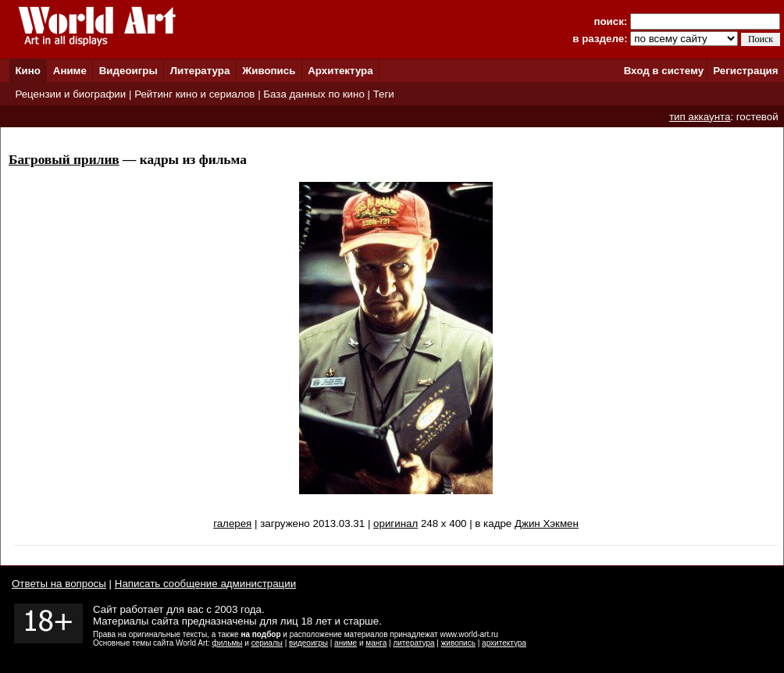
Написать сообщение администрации (205, 584)
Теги (384, 94)
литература (413, 643)
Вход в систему (664, 71)
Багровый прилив (64, 160)
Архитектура (340, 71)
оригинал (396, 523)
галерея (232, 523)
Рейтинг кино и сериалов (194, 94)
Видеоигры (128, 71)
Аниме (70, 71)
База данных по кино (314, 94)
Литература (200, 71)
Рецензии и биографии (70, 94)
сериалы (267, 643)
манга (376, 643)
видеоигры (308, 643)
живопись (458, 643)
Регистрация (745, 71)
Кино (28, 71)
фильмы (228, 643)
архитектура (504, 643)
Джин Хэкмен (547, 523)
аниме (346, 643)
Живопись (269, 71)
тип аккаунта (700, 117)
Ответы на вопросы (59, 584)
